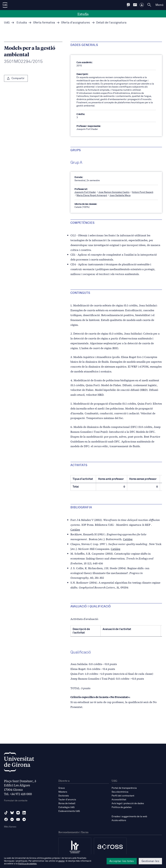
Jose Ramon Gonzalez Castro (114, 192)
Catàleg (75, 529)
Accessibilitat (119, 800)
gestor (61, 861)
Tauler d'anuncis (67, 800)
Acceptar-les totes (122, 861)
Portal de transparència (124, 788)
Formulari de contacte (16, 801)
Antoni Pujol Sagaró (143, 192)
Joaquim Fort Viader (85, 192)
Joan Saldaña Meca (120, 195)
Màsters (63, 792)
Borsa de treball (67, 803)
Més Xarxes (10, 827)
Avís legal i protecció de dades (128, 803)
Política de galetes (122, 807)
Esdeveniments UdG (69, 811)
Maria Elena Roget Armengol (92, 195)
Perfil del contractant (123, 796)
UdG (7, 23)
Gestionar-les (150, 861)
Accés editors (119, 820)
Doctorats (64, 796)
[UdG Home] (5, 5)
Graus (62, 788)
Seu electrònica (120, 792)
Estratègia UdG (67, 807)
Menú (159, 5)
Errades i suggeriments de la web (129, 817)
